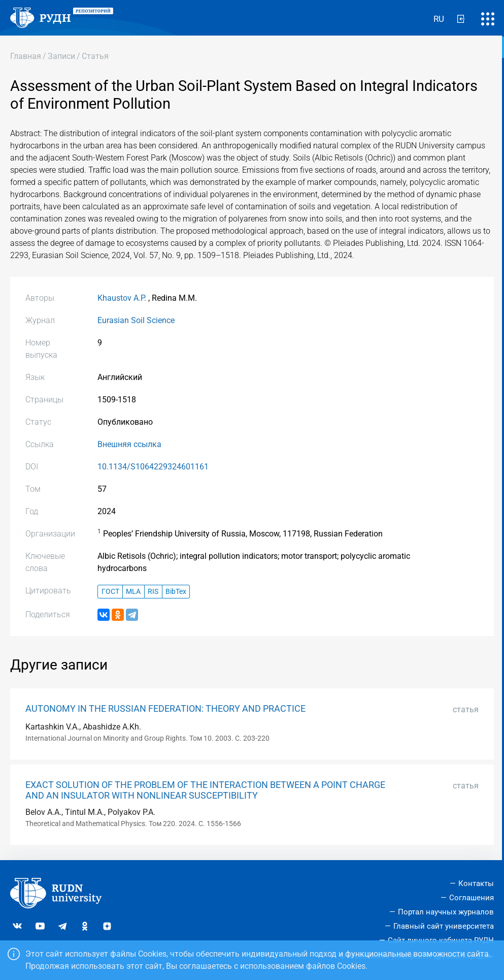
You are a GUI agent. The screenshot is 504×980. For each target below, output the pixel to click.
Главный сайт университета (444, 926)
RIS (153, 592)
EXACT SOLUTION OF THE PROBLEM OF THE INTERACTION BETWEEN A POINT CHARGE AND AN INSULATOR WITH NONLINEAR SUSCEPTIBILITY (205, 790)
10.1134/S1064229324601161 (153, 467)
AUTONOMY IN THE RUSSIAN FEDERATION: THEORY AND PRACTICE (165, 709)
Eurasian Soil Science (136, 320)
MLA (133, 592)
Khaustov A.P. (122, 298)
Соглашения (472, 898)
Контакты (476, 883)
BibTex (176, 592)
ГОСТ (110, 592)
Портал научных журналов (446, 912)
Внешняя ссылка (129, 444)
